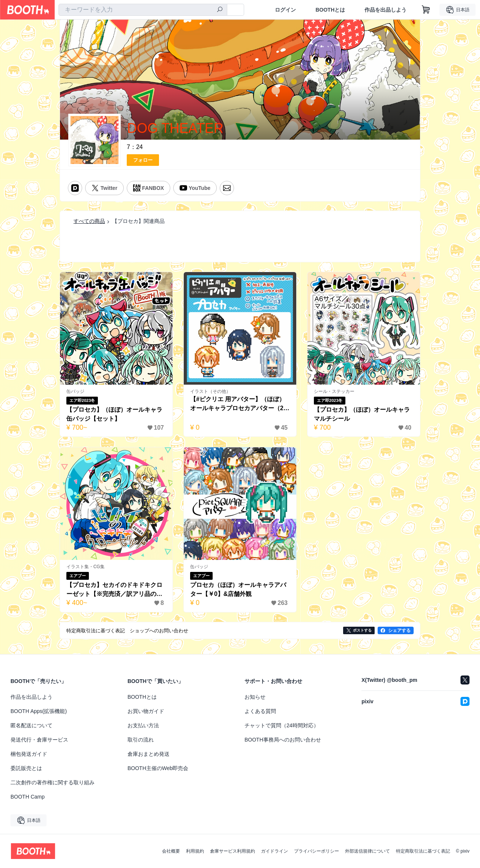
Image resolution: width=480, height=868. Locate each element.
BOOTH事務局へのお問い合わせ (283, 740)
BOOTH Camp (28, 797)
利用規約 (195, 851)
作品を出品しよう (385, 10)
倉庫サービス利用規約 (232, 851)
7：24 (135, 147)
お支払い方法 (143, 725)
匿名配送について (31, 725)
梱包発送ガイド (29, 754)
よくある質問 (260, 711)
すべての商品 (89, 221)
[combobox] (143, 10)
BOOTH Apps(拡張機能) (39, 711)
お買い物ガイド (146, 711)
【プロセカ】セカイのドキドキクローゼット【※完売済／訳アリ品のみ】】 (114, 590)
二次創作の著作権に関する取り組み (52, 782)
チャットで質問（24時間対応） (282, 725)
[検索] (220, 10)
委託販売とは (26, 768)
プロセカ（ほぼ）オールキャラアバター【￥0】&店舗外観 (238, 589)
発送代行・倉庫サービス (39, 740)
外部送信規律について (367, 851)
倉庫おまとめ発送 (148, 754)
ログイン (285, 10)
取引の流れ (141, 740)
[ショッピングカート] (426, 10)
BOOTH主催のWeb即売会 (158, 768)
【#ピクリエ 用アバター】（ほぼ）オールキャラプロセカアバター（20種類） (238, 404)
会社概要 (171, 851)
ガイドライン (274, 851)
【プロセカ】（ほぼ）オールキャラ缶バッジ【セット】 (114, 414)
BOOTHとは (330, 10)
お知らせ (255, 697)
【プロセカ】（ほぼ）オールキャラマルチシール (362, 414)
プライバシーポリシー (316, 851)
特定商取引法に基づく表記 (423, 851)
